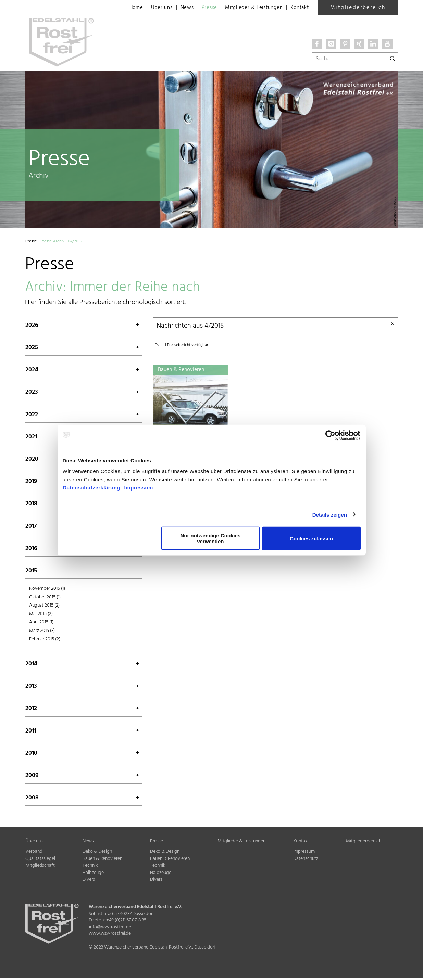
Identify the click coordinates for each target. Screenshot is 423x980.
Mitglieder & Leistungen (249, 8)
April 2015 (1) (41, 624)
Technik (90, 868)
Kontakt (299, 8)
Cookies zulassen (311, 538)
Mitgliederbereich (358, 8)
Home (126, 8)
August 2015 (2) (44, 607)
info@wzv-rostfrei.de (110, 929)
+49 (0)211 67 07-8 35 (126, 922)
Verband (34, 854)
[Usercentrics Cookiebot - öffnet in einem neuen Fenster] (331, 435)
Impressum (139, 488)
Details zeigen (330, 514)
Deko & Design (97, 854)
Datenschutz (306, 860)
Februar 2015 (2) (45, 641)
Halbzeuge (93, 874)
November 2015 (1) (47, 590)
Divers (89, 882)
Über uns (152, 8)
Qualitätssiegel (40, 860)
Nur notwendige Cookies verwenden (210, 538)
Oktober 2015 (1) (45, 599)
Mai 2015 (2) (41, 615)
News (178, 8)
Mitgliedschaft (40, 868)
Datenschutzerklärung (92, 488)
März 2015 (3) (42, 632)
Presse (202, 8)
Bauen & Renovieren (102, 860)
